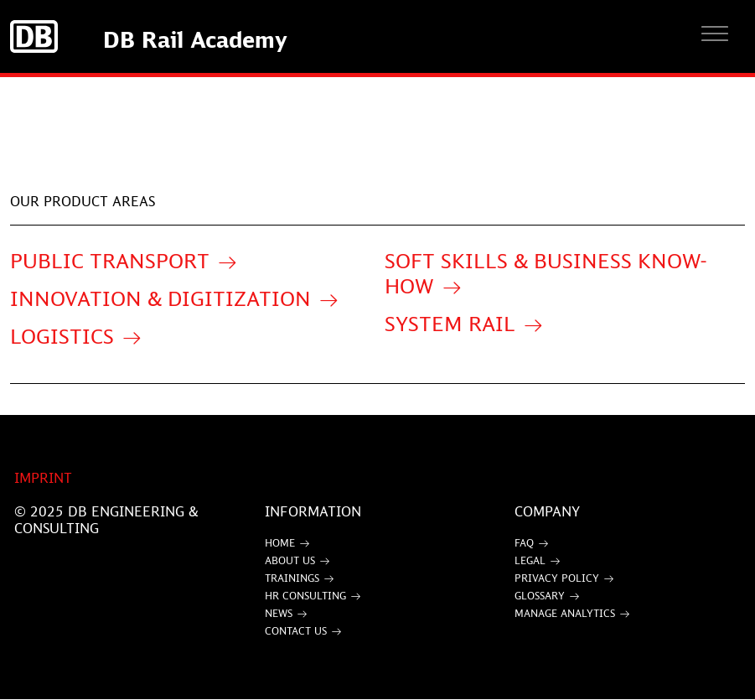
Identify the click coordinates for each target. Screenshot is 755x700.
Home (280, 543)
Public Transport (110, 260)
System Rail (450, 323)
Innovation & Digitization (160, 298)
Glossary (540, 596)
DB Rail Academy (195, 39)
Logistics (62, 336)
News (279, 613)
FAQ (524, 543)
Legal (530, 560)
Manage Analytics (565, 613)
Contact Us (296, 631)
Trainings (292, 578)
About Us (290, 560)
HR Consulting (305, 596)
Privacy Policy (557, 578)
